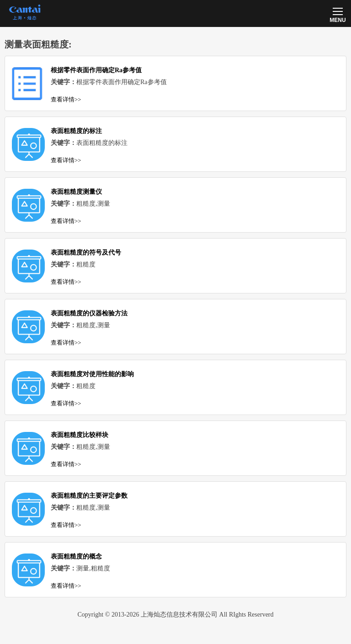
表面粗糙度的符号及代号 (86, 253)
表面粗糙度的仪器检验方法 (89, 313)
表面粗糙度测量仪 (76, 192)
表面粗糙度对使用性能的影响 (92, 374)
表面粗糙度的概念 (76, 556)
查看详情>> (66, 99)
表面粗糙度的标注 (76, 131)
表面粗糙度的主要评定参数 (89, 496)
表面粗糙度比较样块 (80, 435)
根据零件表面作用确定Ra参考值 (96, 70)
